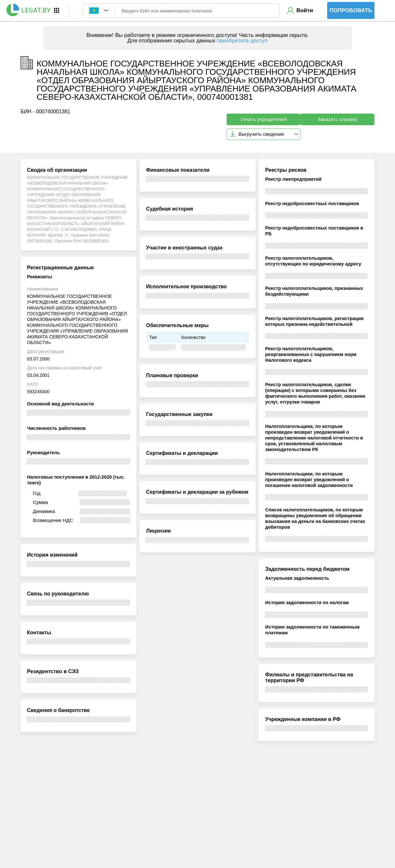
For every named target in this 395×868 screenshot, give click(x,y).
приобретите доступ (242, 41)
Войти (305, 10)
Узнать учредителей (264, 119)
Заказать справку (338, 119)
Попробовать (351, 10)
